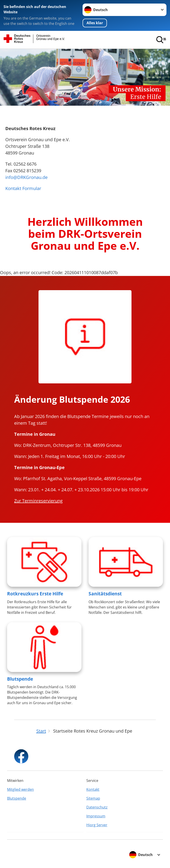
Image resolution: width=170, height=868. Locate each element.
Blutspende (20, 679)
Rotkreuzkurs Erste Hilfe (35, 594)
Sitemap (93, 798)
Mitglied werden (20, 789)
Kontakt (93, 789)
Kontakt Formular (23, 188)
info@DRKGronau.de (26, 177)
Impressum (96, 816)
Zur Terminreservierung (38, 501)
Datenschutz (97, 807)
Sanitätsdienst (105, 594)
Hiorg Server (97, 825)
